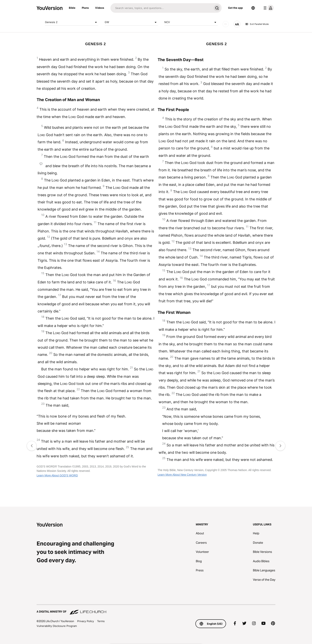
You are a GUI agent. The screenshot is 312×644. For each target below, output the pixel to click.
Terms (101, 621)
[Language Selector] (253, 8)
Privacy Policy (86, 621)
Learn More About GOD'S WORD (57, 475)
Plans (85, 8)
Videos (100, 8)
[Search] (161, 8)
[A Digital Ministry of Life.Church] (156, 610)
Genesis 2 (72, 22)
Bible (72, 8)
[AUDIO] (226, 24)
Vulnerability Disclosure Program (57, 626)
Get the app (235, 8)
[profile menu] (268, 8)
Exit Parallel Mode (257, 24)
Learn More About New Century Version (182, 475)
